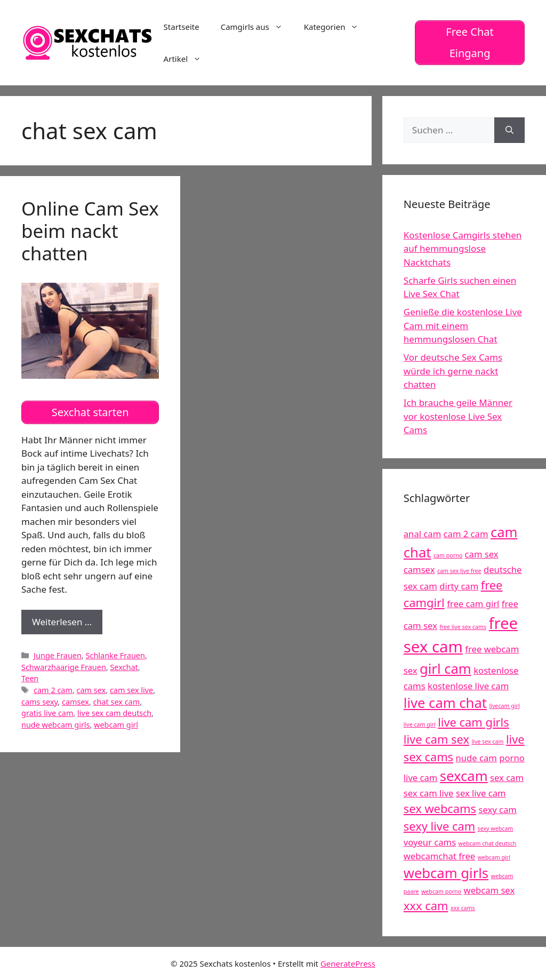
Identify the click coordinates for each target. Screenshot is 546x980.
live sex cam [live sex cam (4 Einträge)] (487, 742)
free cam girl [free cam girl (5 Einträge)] (473, 604)
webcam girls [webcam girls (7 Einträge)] (446, 873)
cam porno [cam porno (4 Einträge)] (448, 555)
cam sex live (131, 690)
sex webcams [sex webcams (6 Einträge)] (440, 808)
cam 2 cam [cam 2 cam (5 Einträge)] (466, 534)
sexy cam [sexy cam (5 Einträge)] (497, 810)
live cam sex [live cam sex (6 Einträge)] (436, 739)
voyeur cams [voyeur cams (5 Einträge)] (430, 842)
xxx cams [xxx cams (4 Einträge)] (463, 908)
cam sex (91, 690)
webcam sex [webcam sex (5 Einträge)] (489, 890)
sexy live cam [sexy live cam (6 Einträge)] (439, 826)
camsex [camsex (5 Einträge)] (419, 569)
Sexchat (124, 667)
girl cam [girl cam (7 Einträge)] (445, 669)
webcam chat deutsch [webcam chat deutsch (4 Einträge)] (488, 843)
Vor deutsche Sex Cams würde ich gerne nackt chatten (453, 371)
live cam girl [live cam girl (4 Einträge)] (420, 724)
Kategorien (337, 27)
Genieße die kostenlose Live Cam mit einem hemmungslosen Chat (463, 325)
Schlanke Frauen (115, 655)
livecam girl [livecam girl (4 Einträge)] (504, 706)
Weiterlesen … (67, 624)
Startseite (182, 27)
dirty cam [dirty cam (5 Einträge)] (459, 586)
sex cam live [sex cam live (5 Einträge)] (429, 793)
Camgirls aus (257, 27)
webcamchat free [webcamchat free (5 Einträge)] (439, 856)
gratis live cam (47, 713)
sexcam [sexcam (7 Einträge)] (464, 776)
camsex (75, 702)
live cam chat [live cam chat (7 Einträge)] (445, 703)
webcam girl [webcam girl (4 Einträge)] (494, 857)
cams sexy (39, 702)
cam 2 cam (53, 690)
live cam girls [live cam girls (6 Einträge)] (473, 722)
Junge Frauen (58, 655)
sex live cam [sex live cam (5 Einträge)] (481, 793)
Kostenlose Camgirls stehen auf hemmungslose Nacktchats (463, 249)
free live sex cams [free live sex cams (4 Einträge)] (463, 627)
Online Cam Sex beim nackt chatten (90, 231)
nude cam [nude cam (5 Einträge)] (476, 758)
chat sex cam (117, 702)
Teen (30, 678)
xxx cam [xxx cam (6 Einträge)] (426, 906)
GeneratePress (348, 963)
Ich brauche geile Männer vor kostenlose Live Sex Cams (458, 416)
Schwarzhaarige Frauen (64, 667)
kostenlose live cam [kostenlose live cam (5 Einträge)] (468, 686)
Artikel (188, 59)
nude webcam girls (55, 725)
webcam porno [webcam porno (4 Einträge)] (441, 891)
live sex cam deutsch (114, 713)
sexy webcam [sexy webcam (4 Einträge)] (496, 828)
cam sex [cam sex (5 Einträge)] (482, 554)
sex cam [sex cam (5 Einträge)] (507, 778)
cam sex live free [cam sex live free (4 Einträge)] (459, 571)
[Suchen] (509, 130)
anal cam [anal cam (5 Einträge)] (422, 534)
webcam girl (116, 725)
